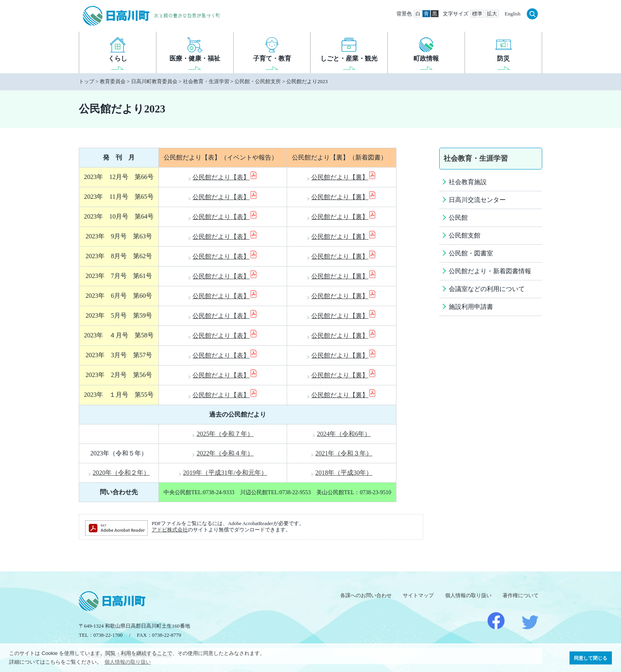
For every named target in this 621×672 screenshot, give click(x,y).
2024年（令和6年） (344, 434)
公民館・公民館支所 (258, 81)
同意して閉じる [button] (591, 658)
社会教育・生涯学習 (206, 81)
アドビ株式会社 (170, 530)
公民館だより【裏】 (344, 177)
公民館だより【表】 (225, 177)
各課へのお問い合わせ (366, 595)
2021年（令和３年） (344, 453)
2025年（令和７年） (225, 434)
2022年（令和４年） (225, 453)
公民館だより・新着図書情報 (490, 271)
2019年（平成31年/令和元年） (225, 473)
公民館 (458, 218)
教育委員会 (113, 81)
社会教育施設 (468, 182)
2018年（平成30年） (344, 473)
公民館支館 (465, 235)
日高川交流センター (477, 200)
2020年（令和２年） (121, 473)
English (512, 14)
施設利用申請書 (471, 307)
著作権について (521, 595)
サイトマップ (418, 595)
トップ (87, 81)
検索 (532, 14)
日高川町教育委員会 (154, 81)
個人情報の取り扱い (468, 595)
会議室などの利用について (487, 289)
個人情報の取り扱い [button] (128, 662)
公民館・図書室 (471, 253)
